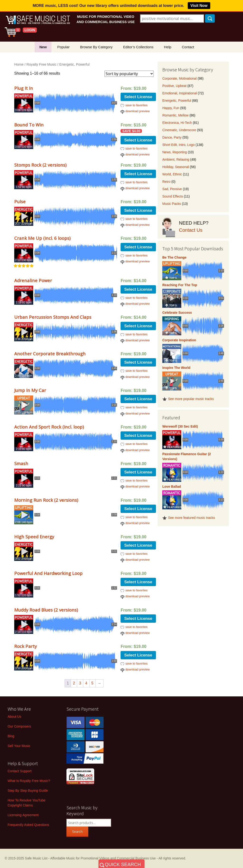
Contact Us (191, 230)
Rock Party (26, 646)
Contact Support (20, 771)
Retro (166, 182)
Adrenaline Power (33, 280)
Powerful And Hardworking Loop (48, 573)
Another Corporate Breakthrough (50, 354)
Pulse (20, 201)
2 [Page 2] (74, 683)
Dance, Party (172, 137)
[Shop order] (129, 74)
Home (19, 64)
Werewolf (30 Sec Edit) (180, 426)
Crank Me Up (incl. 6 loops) (42, 238)
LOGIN (30, 30)
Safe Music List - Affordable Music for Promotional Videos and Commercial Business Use (90, 858)
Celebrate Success (177, 313)
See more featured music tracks (192, 518)
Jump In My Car (30, 390)
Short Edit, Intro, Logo (178, 145)
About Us (14, 717)
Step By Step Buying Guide (28, 791)
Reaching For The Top (180, 285)
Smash (21, 463)
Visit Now (199, 6)
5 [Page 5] (92, 683)
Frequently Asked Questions (28, 825)
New (43, 47)
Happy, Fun (171, 108)
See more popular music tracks (191, 399)
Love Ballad (172, 487)
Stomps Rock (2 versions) (40, 165)
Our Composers (19, 726)
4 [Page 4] (86, 683)
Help (168, 47)
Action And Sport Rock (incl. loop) (49, 427)
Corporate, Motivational (180, 78)
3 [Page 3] (80, 683)
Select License (138, 97)
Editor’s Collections (138, 47)
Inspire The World (176, 368)
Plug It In (24, 88)
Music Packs (172, 204)
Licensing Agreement (23, 815)
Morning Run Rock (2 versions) (46, 500)
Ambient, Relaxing (176, 159)
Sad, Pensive (172, 189)
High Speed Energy (34, 537)
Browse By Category (96, 47)
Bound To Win (29, 125)
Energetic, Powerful (177, 101)
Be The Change (174, 257)
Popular (63, 47)
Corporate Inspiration (179, 340)
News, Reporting (175, 152)
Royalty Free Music (42, 64)
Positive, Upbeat (174, 86)
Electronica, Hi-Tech (177, 123)
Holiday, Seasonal (176, 167)
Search (77, 832)
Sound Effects (173, 196)
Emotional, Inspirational (180, 93)
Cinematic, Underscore (179, 130)
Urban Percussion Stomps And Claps (53, 317)
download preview (137, 111)
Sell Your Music (19, 746)
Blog (11, 736)
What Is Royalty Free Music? (29, 781)
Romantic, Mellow (175, 115)
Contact (188, 47)
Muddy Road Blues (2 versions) (46, 610)
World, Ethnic (172, 174)
